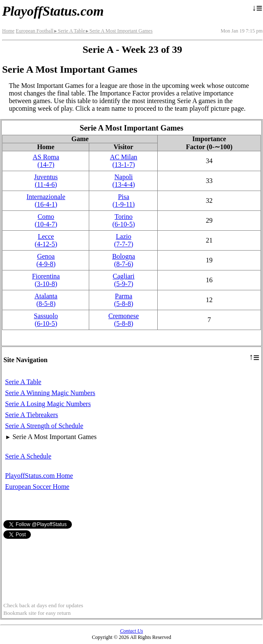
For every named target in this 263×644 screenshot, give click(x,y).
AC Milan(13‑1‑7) (123, 161)
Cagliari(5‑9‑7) (124, 280)
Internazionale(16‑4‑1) (46, 201)
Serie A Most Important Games (119, 31)
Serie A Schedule (28, 456)
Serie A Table (69, 31)
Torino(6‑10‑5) (124, 220)
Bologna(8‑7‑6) (123, 260)
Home (8, 31)
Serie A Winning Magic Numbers (50, 393)
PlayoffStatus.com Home (39, 476)
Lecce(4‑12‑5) (46, 240)
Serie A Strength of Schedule (44, 426)
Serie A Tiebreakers (32, 415)
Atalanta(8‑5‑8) (46, 300)
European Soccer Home (37, 487)
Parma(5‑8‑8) (124, 300)
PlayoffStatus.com (53, 11)
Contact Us (131, 631)
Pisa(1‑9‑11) (124, 201)
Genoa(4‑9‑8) (46, 260)
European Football (34, 31)
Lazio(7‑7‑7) (124, 240)
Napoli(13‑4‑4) (124, 181)
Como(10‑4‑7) (46, 220)
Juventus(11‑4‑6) (46, 181)
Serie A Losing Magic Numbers (48, 404)
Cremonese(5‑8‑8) (123, 320)
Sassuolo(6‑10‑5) (46, 320)
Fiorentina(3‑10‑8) (46, 280)
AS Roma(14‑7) (46, 161)
